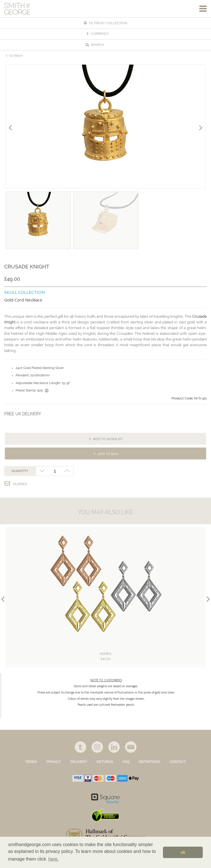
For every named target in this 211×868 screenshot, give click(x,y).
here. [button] (53, 859)
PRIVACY (54, 762)
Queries (16, 483)
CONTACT (178, 762)
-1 (42, 471)
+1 (67, 471)
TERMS (31, 762)
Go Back (16, 55)
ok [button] (183, 852)
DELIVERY (79, 762)
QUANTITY (20, 471)
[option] (105, 127)
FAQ (126, 762)
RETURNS (105, 762)
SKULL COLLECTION (24, 292)
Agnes (105, 656)
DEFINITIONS (150, 762)
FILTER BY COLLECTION (105, 23)
